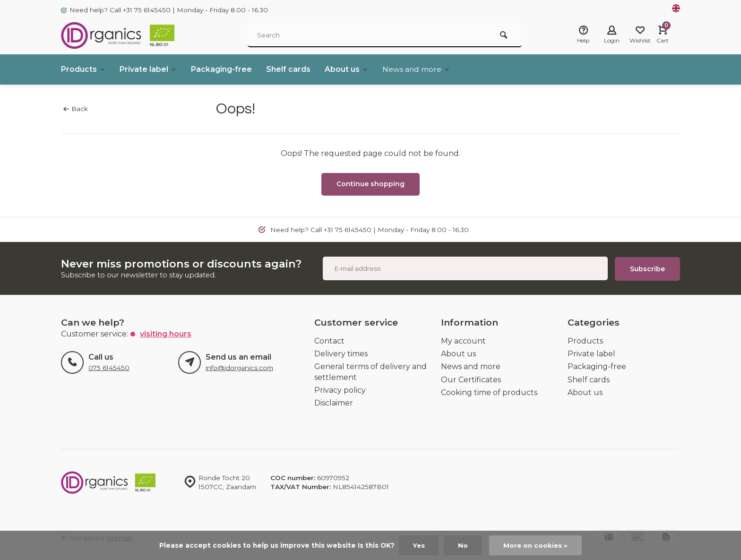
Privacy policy (340, 390)
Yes (419, 545)
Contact (329, 340)
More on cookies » (536, 545)
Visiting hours (166, 333)
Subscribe (647, 268)
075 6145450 (109, 367)
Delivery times (341, 353)
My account (463, 340)
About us (348, 69)
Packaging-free (222, 69)
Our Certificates (471, 379)
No (463, 545)
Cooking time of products (489, 392)
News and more (418, 69)
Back (76, 109)
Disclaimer (334, 402)
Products (83, 69)
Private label (149, 69)
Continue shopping (370, 184)
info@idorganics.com (239, 367)
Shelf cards (289, 69)
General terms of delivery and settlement (370, 371)
